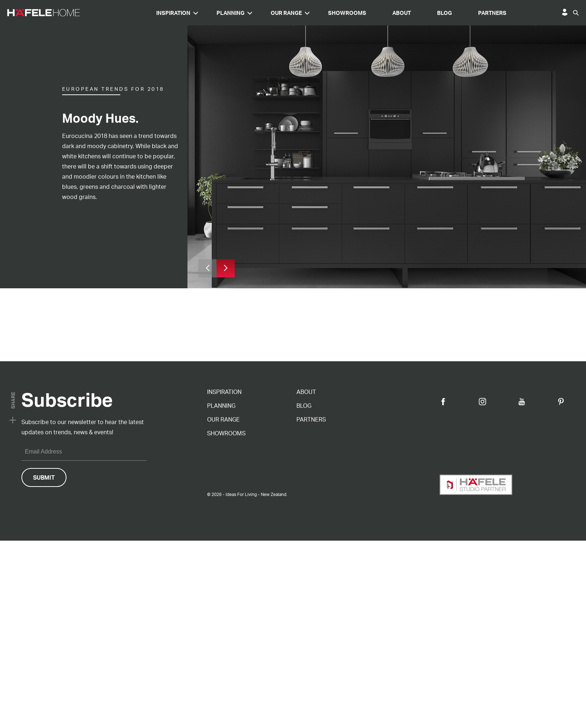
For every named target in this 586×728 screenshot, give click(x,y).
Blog (512, 13)
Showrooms (414, 13)
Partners (559, 13)
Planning (298, 13)
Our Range (353, 13)
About (469, 13)
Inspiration (241, 13)
